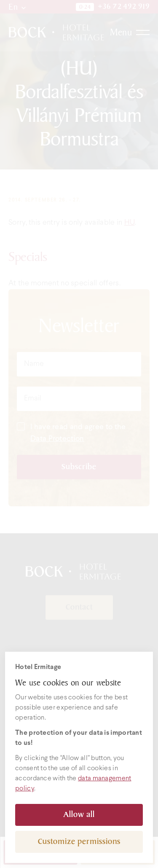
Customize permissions (79, 842)
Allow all (79, 815)
